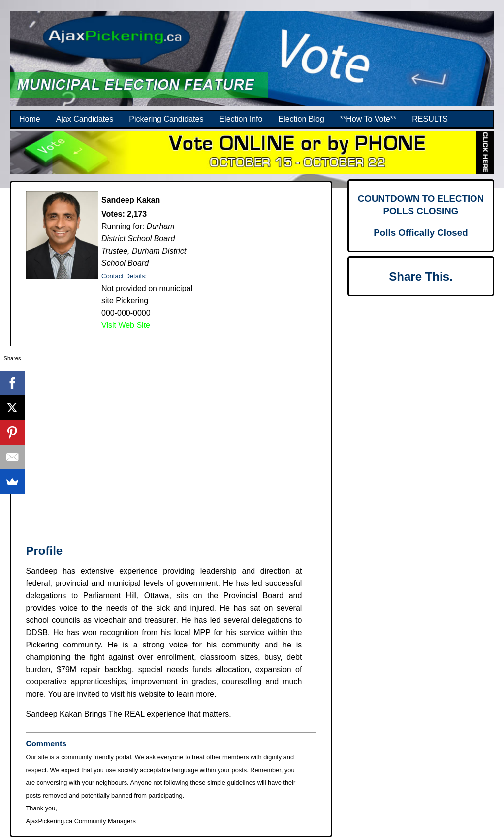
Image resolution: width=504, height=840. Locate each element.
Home (30, 119)
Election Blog (301, 119)
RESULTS (430, 119)
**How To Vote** (368, 119)
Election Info (241, 119)
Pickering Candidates (166, 119)
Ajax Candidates (85, 119)
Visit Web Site (126, 325)
